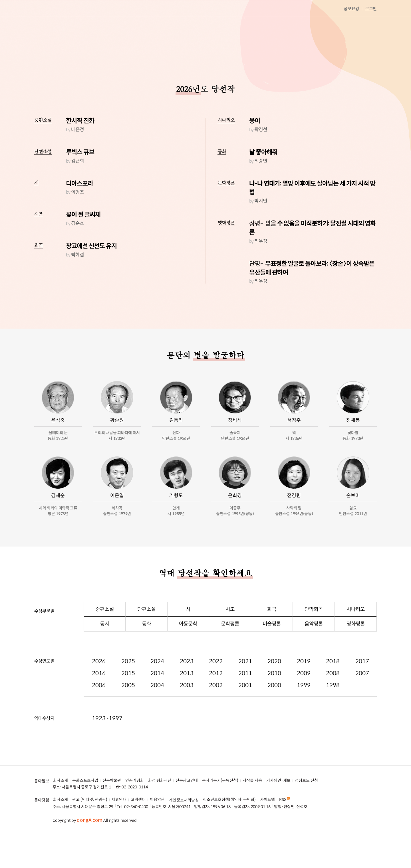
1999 (304, 714)
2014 (157, 702)
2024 (157, 690)
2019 (304, 690)
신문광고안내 (187, 809)
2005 (128, 714)
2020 (274, 690)
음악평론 (314, 653)
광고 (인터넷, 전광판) (90, 828)
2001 (245, 714)
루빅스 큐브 (80, 181)
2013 (187, 702)
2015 (128, 702)
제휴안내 (119, 828)
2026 (99, 690)
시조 (39, 243)
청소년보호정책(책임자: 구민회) (229, 828)
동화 (222, 180)
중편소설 (43, 149)
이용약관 (157, 828)
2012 (216, 702)
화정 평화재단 (160, 809)
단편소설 (43, 180)
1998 (333, 714)
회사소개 (61, 809)
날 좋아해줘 (263, 181)
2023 (187, 690)
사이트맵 (267, 828)
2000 (274, 714)
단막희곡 (314, 638)
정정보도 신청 (306, 809)
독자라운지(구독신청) (220, 809)
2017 (362, 690)
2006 (99, 714)
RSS (285, 828)
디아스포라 (79, 212)
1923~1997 (107, 747)
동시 (104, 653)
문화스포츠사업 (85, 809)
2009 (304, 702)
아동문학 (188, 653)
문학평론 (226, 212)
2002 (216, 714)
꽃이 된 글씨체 (83, 243)
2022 (216, 690)
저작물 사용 (252, 809)
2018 (333, 690)
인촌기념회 (135, 809)
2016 (99, 702)
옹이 (255, 150)
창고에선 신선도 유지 (91, 275)
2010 (274, 702)
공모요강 (351, 9)
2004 (157, 714)
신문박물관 (112, 809)
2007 (362, 702)
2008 (333, 702)
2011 (245, 702)
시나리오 (226, 149)
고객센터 (138, 828)
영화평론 (226, 252)
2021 (245, 690)
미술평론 (272, 653)
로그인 (371, 9)
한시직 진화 (80, 150)
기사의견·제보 (278, 809)
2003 (187, 714)
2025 (128, 690)
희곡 (39, 274)
